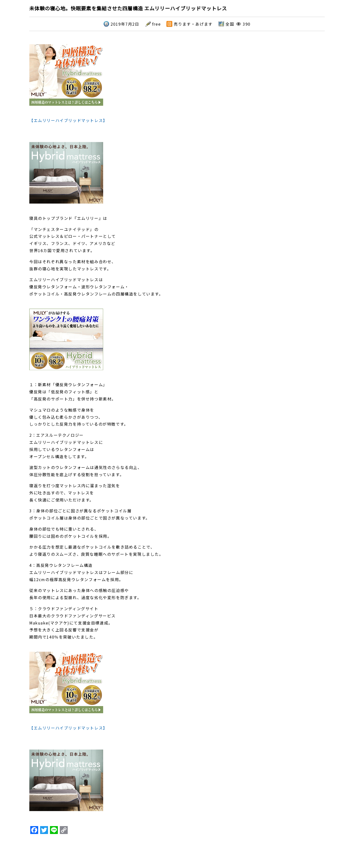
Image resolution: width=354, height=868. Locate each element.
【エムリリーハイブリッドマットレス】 (68, 120)
